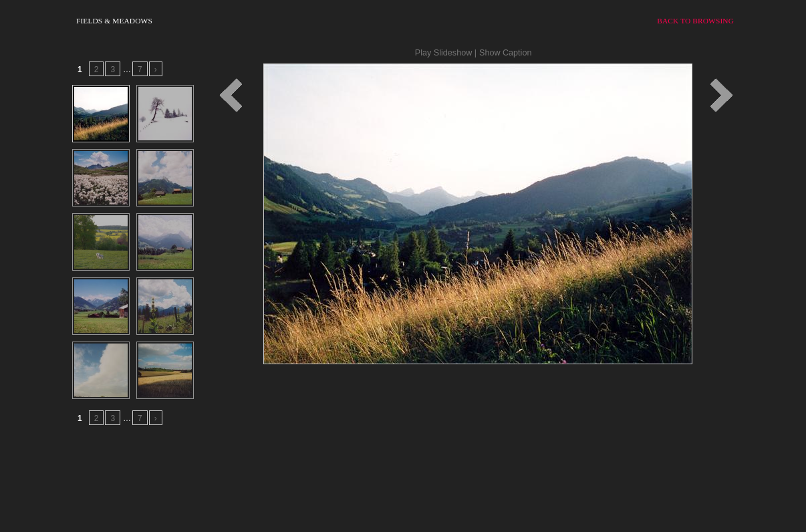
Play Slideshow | (446, 53)
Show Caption (505, 53)
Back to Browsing (695, 21)
